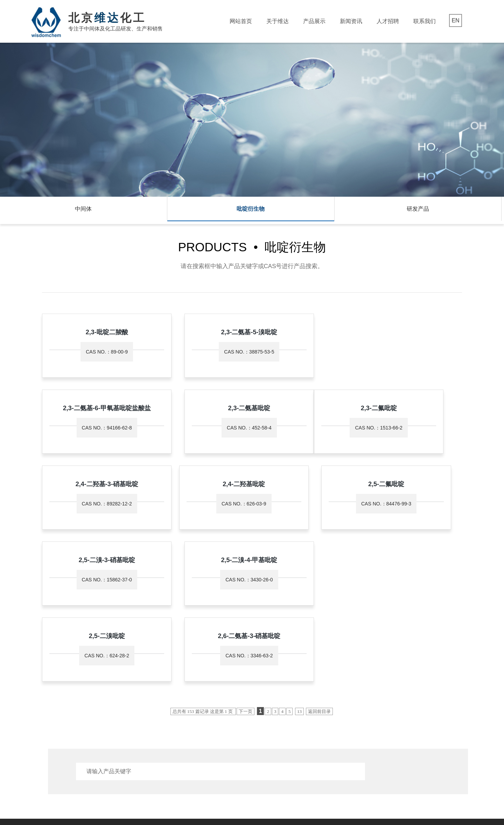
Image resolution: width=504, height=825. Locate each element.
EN (455, 20)
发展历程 (43, 734)
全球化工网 (220, 805)
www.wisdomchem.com (244, 758)
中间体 (83, 210)
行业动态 (157, 725)
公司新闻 (157, 715)
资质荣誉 (43, 725)
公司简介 (43, 715)
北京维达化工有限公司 (105, 805)
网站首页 (241, 21)
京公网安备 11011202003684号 (390, 805)
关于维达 (278, 21)
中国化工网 (195, 805)
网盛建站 (256, 805)
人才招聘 (388, 21)
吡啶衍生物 (251, 210)
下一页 (246, 565)
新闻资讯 (351, 21)
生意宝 (239, 805)
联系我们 (425, 21)
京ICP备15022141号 (328, 805)
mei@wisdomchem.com (245, 748)
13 (299, 565)
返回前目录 (319, 565)
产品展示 (314, 21)
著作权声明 (278, 805)
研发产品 (418, 210)
